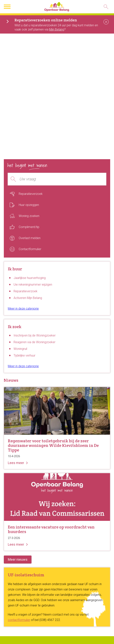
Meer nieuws (18, 559)
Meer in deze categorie (23, 309)
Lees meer (16, 463)
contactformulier (19, 620)
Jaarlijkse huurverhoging (30, 278)
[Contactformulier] (57, 249)
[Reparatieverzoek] (57, 194)
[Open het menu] (8, 7)
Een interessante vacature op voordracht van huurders (51, 529)
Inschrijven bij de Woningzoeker (35, 335)
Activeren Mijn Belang (28, 298)
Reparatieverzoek (25, 291)
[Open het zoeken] (106, 7)
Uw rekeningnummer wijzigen (33, 285)
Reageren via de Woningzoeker (34, 342)
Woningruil (20, 349)
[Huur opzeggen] (57, 205)
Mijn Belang (57, 29)
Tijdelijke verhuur (24, 355)
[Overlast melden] (57, 238)
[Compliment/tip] (57, 227)
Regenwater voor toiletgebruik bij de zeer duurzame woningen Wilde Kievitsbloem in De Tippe (53, 445)
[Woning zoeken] (57, 216)
